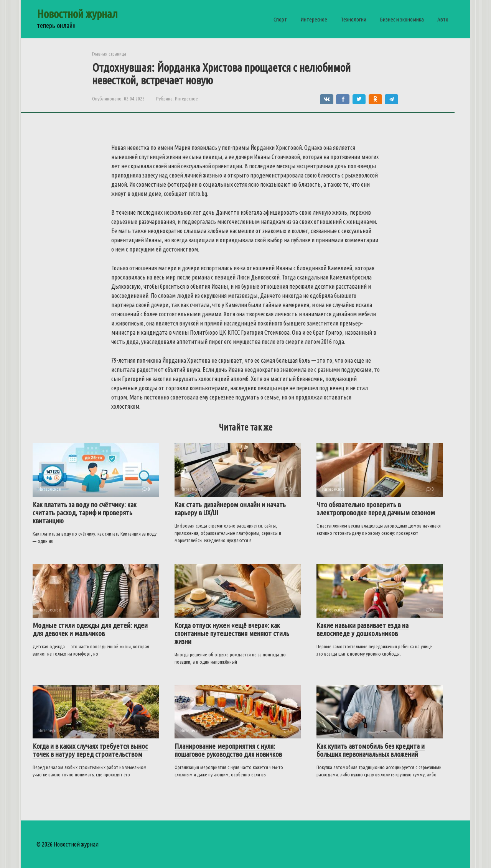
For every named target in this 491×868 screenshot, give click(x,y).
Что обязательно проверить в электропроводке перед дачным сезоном (376, 509)
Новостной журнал (77, 14)
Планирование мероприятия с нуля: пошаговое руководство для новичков (228, 750)
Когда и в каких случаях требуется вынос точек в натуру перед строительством (90, 750)
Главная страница (109, 54)
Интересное (314, 19)
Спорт (280, 19)
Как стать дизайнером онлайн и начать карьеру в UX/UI (230, 509)
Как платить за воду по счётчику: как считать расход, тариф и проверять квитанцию (85, 513)
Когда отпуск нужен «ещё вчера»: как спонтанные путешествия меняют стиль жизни (232, 633)
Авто (443, 19)
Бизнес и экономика (402, 19)
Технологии (353, 19)
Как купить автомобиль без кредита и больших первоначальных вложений (371, 750)
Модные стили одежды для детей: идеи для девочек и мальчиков (90, 629)
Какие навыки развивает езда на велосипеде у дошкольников (362, 629)
